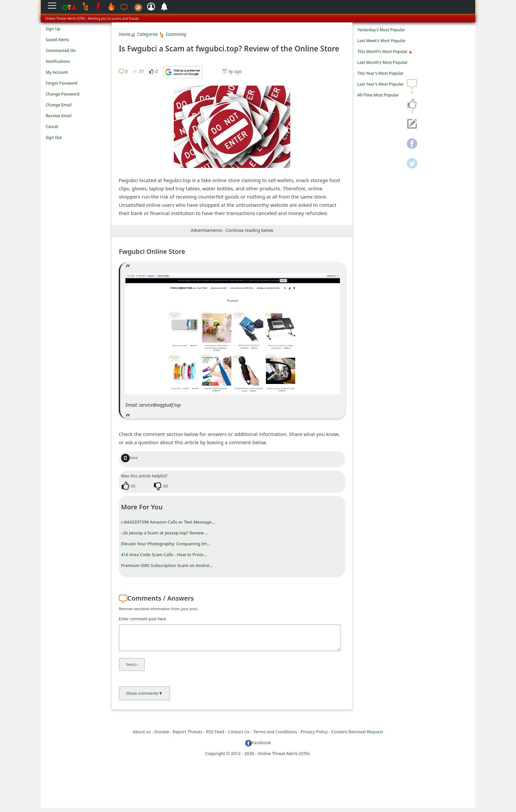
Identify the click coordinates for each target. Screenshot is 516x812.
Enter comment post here (142, 619)
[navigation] (412, 104)
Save (129, 458)
